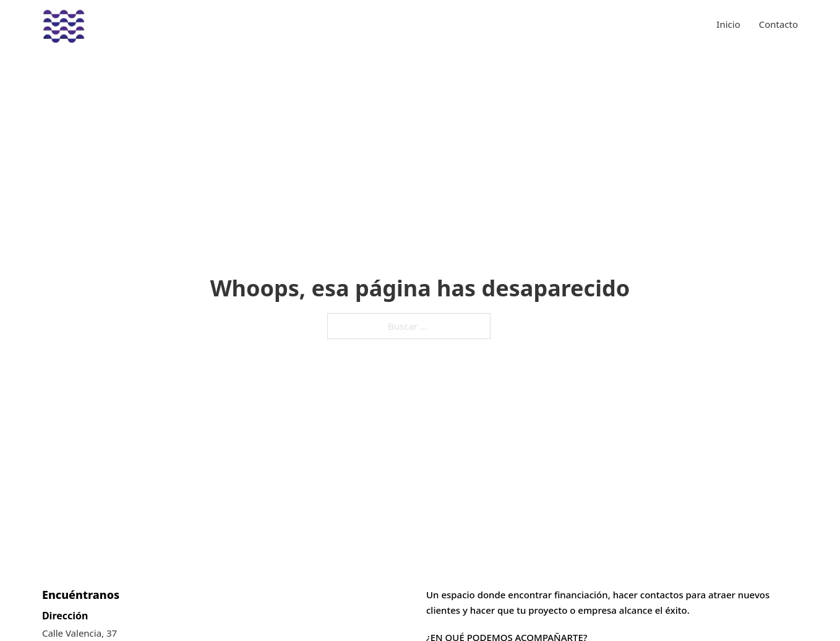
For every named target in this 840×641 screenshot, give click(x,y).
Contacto (778, 24)
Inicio (728, 24)
